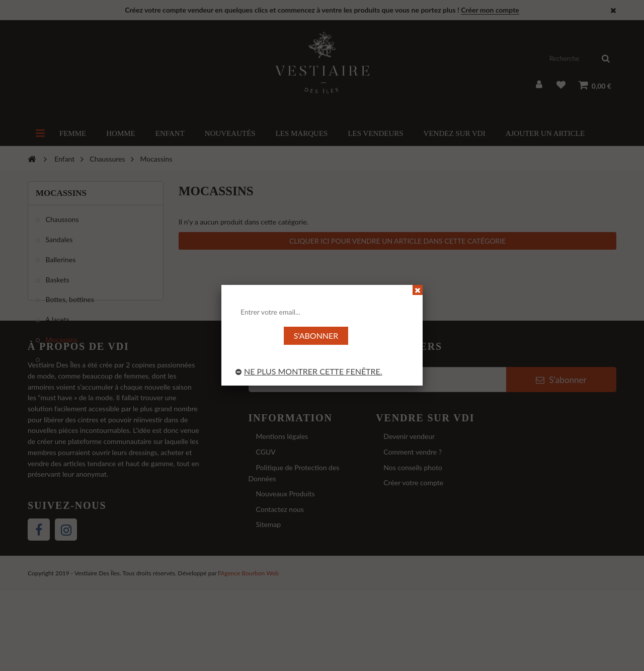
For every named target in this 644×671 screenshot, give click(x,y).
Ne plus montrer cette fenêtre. (309, 371)
